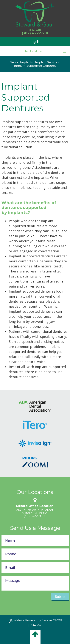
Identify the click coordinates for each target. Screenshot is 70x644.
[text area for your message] (35, 583)
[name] (35, 540)
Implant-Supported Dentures (35, 66)
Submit (60, 597)
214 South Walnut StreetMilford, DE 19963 (35, 512)
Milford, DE (35, 30)
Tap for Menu (45, 51)
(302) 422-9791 (35, 516)
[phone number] (35, 554)
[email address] (35, 568)
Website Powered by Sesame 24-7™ (35, 621)
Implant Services (47, 62)
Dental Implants (21, 62)
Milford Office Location (35, 506)
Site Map (37, 625)
